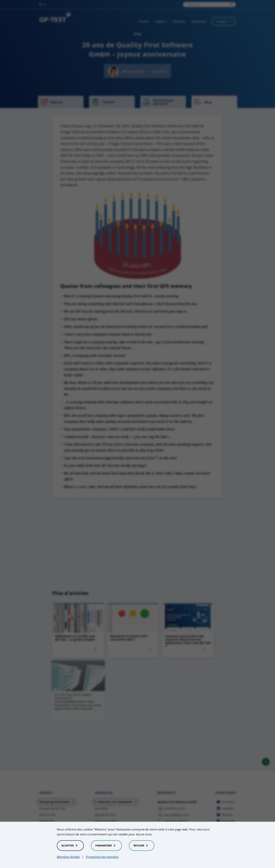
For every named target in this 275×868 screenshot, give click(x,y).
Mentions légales (68, 857)
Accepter (70, 846)
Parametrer (106, 846)
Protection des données (102, 857)
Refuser (142, 846)
